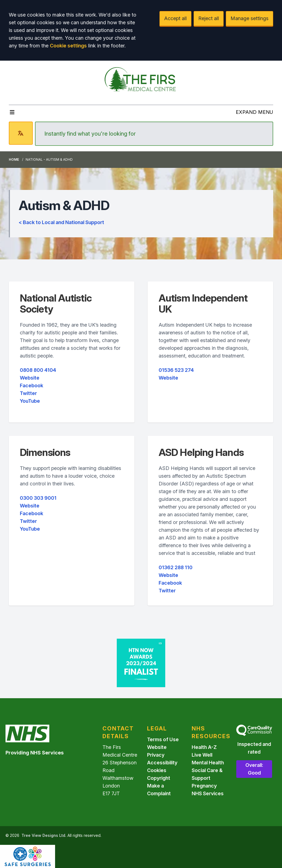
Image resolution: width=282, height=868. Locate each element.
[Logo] (141, 80)
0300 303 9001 (38, 498)
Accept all (175, 18)
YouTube (30, 401)
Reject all (209, 18)
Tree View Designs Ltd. (44, 835)
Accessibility (162, 763)
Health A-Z (204, 747)
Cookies (157, 770)
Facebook (32, 385)
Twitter (28, 393)
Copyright (159, 778)
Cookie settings (68, 46)
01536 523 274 (176, 370)
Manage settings (250, 18)
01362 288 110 (176, 567)
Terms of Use (163, 739)
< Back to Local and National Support (61, 222)
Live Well (202, 755)
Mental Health (208, 763)
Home (14, 159)
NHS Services (208, 793)
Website (30, 378)
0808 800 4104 (38, 370)
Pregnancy (204, 786)
